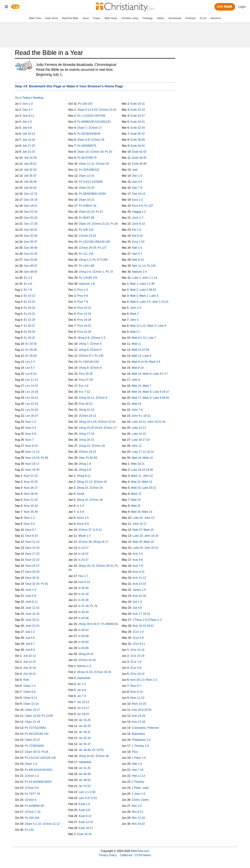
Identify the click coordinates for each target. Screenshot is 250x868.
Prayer (97, 18)
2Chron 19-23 (88, 452)
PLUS (203, 18)
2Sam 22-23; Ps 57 (91, 212)
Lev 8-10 (31, 374)
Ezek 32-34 (138, 128)
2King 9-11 (84, 476)
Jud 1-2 (30, 632)
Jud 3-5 (30, 638)
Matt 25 (136, 506)
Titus (135, 752)
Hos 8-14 (84, 582)
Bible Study (111, 18)
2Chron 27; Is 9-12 (90, 530)
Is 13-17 (84, 548)
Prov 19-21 (84, 326)
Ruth (26, 680)
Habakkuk (85, 762)
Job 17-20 (29, 146)
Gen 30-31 (31, 230)
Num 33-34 (31, 506)
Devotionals (175, 18)
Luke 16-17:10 (141, 440)
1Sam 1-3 (29, 686)
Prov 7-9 (83, 302)
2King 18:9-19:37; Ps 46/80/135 (98, 624)
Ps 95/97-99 (87, 218)
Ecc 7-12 (84, 392)
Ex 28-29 (29, 332)
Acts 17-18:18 (141, 614)
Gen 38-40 (31, 248)
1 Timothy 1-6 (140, 746)
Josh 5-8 (31, 596)
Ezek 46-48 (139, 164)
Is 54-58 (84, 636)
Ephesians (138, 734)
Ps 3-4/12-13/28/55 (91, 182)
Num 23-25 (31, 482)
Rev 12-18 (138, 818)
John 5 (134, 320)
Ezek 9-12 (85, 816)
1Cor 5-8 (138, 638)
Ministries (216, 18)
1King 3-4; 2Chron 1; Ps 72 (96, 272)
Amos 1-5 (83, 518)
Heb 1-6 (137, 764)
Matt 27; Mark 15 (143, 530)
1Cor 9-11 (139, 644)
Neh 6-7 (137, 254)
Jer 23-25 (85, 720)
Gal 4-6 (137, 608)
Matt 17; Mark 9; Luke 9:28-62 (151, 398)
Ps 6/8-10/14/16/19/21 (39, 770)
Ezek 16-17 (86, 828)
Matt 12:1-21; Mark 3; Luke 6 (148, 326)
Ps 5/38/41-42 (88, 206)
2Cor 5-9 (136, 668)
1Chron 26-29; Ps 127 (93, 248)
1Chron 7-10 (33, 812)
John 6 (136, 380)
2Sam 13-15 (87, 176)
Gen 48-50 (31, 272)
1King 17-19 (87, 434)
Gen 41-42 (31, 254)
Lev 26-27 (32, 416)
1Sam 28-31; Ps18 (37, 752)
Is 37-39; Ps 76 (88, 606)
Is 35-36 (84, 600)
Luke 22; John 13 (143, 518)
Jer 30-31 (85, 732)
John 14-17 (140, 524)
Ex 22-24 (29, 320)
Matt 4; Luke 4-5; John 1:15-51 (149, 302)
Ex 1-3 (28, 278)
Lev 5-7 (30, 368)
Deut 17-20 (32, 554)
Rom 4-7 (136, 686)
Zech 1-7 (138, 218)
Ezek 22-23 (138, 110)
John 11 (137, 446)
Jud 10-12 (30, 656)
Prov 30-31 (86, 404)
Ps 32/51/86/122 (89, 170)
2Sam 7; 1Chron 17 (90, 128)
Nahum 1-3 (84, 666)
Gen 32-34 (31, 236)
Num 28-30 (31, 494)
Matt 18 (136, 404)
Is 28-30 (84, 588)
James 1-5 (139, 590)
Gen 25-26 (31, 218)
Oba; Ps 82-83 (88, 458)
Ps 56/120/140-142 (37, 734)
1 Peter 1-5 (139, 758)
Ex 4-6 (28, 284)
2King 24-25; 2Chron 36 (94, 756)
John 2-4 (136, 308)
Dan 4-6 (137, 182)
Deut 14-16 (32, 548)
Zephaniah (84, 678)
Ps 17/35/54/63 (34, 746)
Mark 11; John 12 (142, 476)
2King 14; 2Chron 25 (90, 488)
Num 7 (30, 440)
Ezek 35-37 (138, 134)
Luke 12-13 (139, 428)
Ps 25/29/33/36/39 (89, 134)
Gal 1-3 (137, 602)
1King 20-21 (87, 440)
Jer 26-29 (85, 726)
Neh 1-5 (137, 248)
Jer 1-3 (82, 684)
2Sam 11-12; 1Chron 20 (94, 164)
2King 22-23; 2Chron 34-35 (94, 672)
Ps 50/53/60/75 (87, 146)
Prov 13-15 (84, 314)
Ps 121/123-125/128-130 (40, 758)
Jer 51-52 (85, 786)
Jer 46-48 (85, 774)
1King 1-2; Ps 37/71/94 (93, 260)
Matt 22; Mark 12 (142, 482)
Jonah (81, 494)
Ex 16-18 (29, 308)
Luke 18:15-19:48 (142, 470)
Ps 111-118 (86, 254)
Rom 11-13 (137, 698)
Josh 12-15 (32, 608)
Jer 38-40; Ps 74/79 (91, 750)
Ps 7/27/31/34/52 (36, 728)
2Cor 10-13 (137, 674)
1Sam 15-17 (33, 710)
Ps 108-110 (86, 230)
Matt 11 (136, 344)
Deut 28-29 (32, 572)
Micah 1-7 (85, 536)
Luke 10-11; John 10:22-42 (149, 422)
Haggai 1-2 (139, 212)
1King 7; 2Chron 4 (90, 344)
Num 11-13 (32, 452)
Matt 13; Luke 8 (141, 356)
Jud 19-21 (30, 674)
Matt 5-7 (135, 332)
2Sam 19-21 (87, 200)
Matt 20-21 (138, 464)
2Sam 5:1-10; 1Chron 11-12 (42, 824)
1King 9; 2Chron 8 (90, 368)
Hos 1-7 (83, 576)
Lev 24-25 (32, 410)
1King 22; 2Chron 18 (92, 446)
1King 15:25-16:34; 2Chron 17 (98, 428)
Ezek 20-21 (138, 104)
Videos (160, 18)
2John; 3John (140, 800)
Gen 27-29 (31, 224)
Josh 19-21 (32, 620)
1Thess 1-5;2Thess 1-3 (147, 620)
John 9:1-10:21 (141, 416)
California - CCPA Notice (135, 855)
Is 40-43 (84, 612)
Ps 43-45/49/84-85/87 (38, 782)
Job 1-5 (27, 122)
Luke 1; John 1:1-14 (145, 278)
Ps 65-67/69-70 (87, 158)
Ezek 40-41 (138, 146)
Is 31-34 (84, 594)
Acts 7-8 (138, 566)
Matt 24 (136, 500)
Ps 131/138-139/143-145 (94, 242)
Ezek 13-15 (86, 822)
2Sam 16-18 (87, 188)
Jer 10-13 (83, 702)
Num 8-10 (32, 446)
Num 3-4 (31, 428)
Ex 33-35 (31, 344)
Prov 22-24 (84, 332)
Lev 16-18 (32, 392)
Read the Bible (70, 18)
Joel (135, 170)
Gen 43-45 (31, 260)
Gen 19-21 (31, 206)
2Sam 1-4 (31, 764)
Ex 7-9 (28, 290)
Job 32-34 (30, 170)
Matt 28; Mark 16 (143, 542)
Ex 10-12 (29, 296)
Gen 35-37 (31, 242)
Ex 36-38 (31, 350)
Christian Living (130, 18)
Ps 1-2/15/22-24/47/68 (91, 116)
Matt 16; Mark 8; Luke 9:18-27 (151, 392)
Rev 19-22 (138, 824)
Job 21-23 (29, 152)
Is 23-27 (84, 560)
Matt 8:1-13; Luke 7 (144, 338)
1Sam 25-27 (33, 740)
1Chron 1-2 (32, 776)
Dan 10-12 (139, 194)
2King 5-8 (85, 470)
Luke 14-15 (139, 434)
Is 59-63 (84, 642)
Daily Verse (52, 18)
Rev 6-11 (138, 812)
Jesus (86, 18)
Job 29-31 (30, 164)
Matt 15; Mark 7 (142, 386)
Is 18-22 (84, 554)
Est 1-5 (137, 230)
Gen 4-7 (27, 110)
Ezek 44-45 (139, 158)
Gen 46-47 (31, 266)
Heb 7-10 (138, 770)
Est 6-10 (137, 236)
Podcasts (191, 18)
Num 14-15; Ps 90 (37, 458)
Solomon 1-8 (87, 284)
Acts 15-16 (139, 596)
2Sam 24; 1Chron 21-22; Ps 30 (98, 224)
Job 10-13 (29, 134)
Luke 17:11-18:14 (143, 452)
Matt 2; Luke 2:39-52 (143, 290)
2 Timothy (138, 782)
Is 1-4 (80, 506)
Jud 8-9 (30, 650)
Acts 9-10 (138, 572)
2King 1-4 (85, 464)
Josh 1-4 (31, 590)
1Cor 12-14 (137, 650)
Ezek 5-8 (84, 810)
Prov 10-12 (84, 308)
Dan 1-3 (137, 176)
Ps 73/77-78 (32, 794)
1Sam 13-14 (31, 704)
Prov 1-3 (83, 290)
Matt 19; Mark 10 (142, 458)
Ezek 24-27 (138, 116)
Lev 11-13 (32, 380)
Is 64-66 (84, 648)
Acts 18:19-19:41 (143, 626)
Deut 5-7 (31, 530)
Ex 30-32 (29, 338)
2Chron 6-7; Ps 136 (91, 356)
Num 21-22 (31, 476)
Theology (147, 18)
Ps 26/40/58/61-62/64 (92, 194)
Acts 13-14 (139, 584)
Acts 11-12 (139, 578)
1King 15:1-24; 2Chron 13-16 (97, 422)
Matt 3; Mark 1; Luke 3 (144, 296)
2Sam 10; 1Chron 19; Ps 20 (95, 152)
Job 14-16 (29, 140)
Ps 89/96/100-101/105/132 (94, 122)
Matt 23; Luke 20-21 (144, 488)
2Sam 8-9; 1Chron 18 (91, 140)
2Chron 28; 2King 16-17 (93, 542)
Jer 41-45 (85, 768)
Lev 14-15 (32, 386)
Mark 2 (135, 314)
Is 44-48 (84, 618)
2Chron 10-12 (88, 416)
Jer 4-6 (82, 690)
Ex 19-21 (29, 314)
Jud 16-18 (30, 668)
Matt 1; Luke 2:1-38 (142, 284)
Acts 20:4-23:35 (142, 710)
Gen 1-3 (27, 104)
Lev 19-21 (32, 398)
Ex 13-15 (29, 302)
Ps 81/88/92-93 (34, 806)
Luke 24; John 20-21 (146, 548)
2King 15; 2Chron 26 (90, 500)
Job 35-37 (30, 176)
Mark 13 (136, 494)
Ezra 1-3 (137, 200)
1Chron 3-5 (32, 788)
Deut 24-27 (32, 566)
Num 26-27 (31, 488)
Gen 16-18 (31, 200)
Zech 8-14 (138, 224)
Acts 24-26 (138, 716)
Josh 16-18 (32, 614)
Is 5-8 (80, 512)
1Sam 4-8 (29, 692)
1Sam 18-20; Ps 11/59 (39, 716)
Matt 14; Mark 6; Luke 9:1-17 (150, 374)
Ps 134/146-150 (89, 362)
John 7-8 (137, 410)
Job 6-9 (27, 128)
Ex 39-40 (31, 356)
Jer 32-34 (85, 738)
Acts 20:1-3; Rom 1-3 (143, 680)
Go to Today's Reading (29, 98)
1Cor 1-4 (138, 632)
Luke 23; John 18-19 (146, 536)
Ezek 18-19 (84, 834)
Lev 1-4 (30, 362)
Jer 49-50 (85, 780)
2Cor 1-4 (136, 662)
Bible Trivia (35, 18)
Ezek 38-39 (138, 140)
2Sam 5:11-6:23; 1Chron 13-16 (97, 110)
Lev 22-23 (32, 404)
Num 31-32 (31, 500)
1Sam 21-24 (33, 722)
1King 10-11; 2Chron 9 (93, 398)
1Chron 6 (31, 800)
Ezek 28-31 (138, 122)
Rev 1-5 (137, 806)
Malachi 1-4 (139, 272)
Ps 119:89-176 (88, 278)
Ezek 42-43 (139, 152)
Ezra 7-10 (138, 242)
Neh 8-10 (138, 260)
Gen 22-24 (31, 212)
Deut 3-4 (29, 524)
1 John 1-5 (138, 794)
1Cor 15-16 (137, 656)
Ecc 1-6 (84, 386)
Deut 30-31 (32, 578)
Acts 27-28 (138, 722)
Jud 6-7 (30, 644)
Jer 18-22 (83, 714)
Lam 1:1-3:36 (87, 792)
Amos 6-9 (83, 524)
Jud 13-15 (30, 662)
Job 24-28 (30, 158)
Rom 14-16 (139, 704)
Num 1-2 (31, 422)
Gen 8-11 (28, 116)
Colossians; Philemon (145, 728)
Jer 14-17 (83, 708)
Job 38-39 (30, 182)
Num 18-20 (32, 470)
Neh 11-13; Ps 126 (144, 266)
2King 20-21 (86, 654)
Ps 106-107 (85, 104)
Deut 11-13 (32, 542)
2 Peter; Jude (140, 788)
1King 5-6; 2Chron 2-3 (91, 338)
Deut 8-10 (32, 536)
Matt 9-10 (138, 368)
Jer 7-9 (82, 696)
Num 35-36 (31, 512)
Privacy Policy (108, 855)
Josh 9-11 (32, 602)
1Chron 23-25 (88, 236)
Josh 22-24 (32, 626)
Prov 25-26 (86, 374)
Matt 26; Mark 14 (142, 512)
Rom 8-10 (137, 692)
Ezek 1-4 (84, 804)
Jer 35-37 (85, 744)
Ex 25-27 (29, 326)
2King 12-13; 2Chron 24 (92, 482)
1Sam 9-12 (30, 698)
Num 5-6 (31, 434)
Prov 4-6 (83, 296)
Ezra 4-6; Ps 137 (143, 206)
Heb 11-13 (138, 776)
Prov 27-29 (86, 380)
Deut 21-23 (32, 560)
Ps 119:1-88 (87, 266)
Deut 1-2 (29, 518)
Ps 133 (29, 830)
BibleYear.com (140, 851)
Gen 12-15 (31, 194)
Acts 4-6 (138, 560)
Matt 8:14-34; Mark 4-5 (146, 362)
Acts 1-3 (138, 554)
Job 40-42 (30, 188)
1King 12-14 (87, 410)
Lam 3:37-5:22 (88, 798)
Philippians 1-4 (141, 740)
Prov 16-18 (84, 320)
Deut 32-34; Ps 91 (37, 584)
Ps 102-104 (32, 818)
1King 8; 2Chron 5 (90, 350)
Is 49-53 (84, 630)
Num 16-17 (32, 464)
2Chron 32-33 (87, 660)
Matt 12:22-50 (141, 350)
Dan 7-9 (137, 188)
